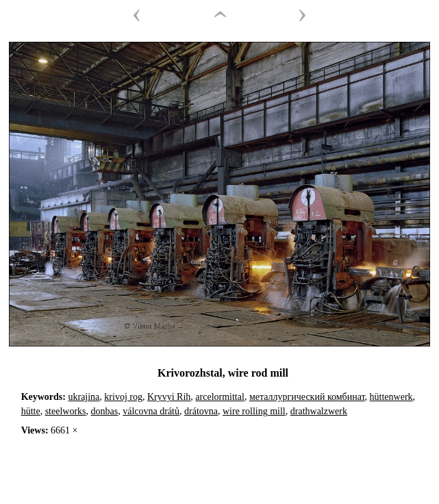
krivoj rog (123, 397)
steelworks (66, 411)
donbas (105, 411)
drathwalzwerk (319, 411)
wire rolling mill (254, 411)
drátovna (201, 411)
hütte (31, 411)
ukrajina (84, 397)
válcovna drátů (151, 411)
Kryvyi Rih (169, 397)
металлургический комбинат (307, 397)
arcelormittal (220, 397)
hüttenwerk (391, 397)
